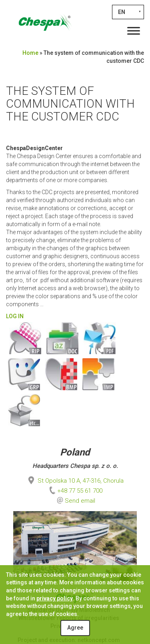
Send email (80, 501)
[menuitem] (128, 12)
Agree (75, 628)
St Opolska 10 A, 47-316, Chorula (75, 481)
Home (30, 53)
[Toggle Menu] (134, 31)
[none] (128, 12)
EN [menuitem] (122, 12)
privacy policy (55, 598)
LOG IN (15, 316)
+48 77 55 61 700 (75, 491)
